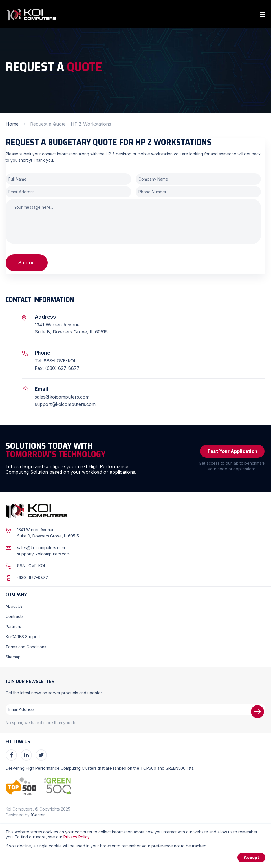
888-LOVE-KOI (31, 566)
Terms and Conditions (26, 647)
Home (12, 124)
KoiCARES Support (23, 637)
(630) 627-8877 (33, 577)
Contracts (15, 616)
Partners (13, 626)
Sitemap (13, 657)
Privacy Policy (76, 837)
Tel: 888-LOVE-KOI (55, 361)
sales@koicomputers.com (62, 397)
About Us (14, 606)
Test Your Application (232, 451)
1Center (38, 815)
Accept (251, 857)
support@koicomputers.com (65, 404)
